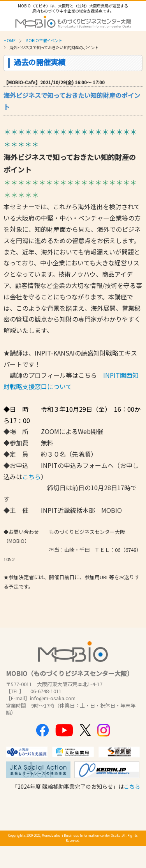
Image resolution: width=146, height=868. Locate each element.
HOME (10, 40)
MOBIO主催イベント (44, 40)
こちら (32, 477)
